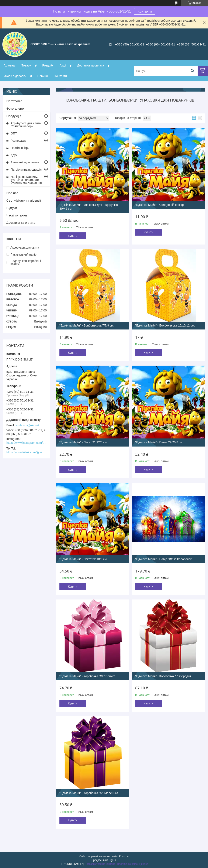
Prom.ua (124, 856)
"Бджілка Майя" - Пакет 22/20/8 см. (159, 442)
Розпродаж (18, 141)
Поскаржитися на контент (100, 864)
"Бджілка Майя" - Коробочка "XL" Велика (87, 676)
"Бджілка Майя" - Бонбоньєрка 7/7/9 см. (87, 325)
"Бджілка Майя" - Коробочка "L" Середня (163, 676)
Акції (63, 65)
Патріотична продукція (26, 170)
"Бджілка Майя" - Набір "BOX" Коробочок (163, 559)
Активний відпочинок (25, 162)
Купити (73, 236)
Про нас (12, 193)
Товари (26, 65)
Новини (43, 76)
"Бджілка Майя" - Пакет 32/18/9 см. (83, 559)
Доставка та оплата (91, 65)
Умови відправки (15, 76)
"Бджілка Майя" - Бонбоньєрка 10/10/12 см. (165, 325)
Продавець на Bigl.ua (104, 860)
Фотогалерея (16, 108)
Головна (9, 65)
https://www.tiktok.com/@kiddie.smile (27, 452)
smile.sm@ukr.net (27, 425)
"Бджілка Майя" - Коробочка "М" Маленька (89, 793)
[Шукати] (192, 71)
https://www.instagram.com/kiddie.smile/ (27, 443)
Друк (14, 155)
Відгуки (12, 208)
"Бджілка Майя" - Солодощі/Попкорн (160, 205)
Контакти (145, 11)
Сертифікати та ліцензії (24, 200)
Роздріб (48, 65)
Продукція (14, 116)
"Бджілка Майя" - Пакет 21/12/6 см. (83, 442)
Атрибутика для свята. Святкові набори (26, 125)
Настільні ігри (20, 148)
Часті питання (17, 215)
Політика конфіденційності (133, 864)
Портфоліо (14, 101)
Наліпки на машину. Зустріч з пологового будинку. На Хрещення (26, 180)
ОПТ (14, 133)
